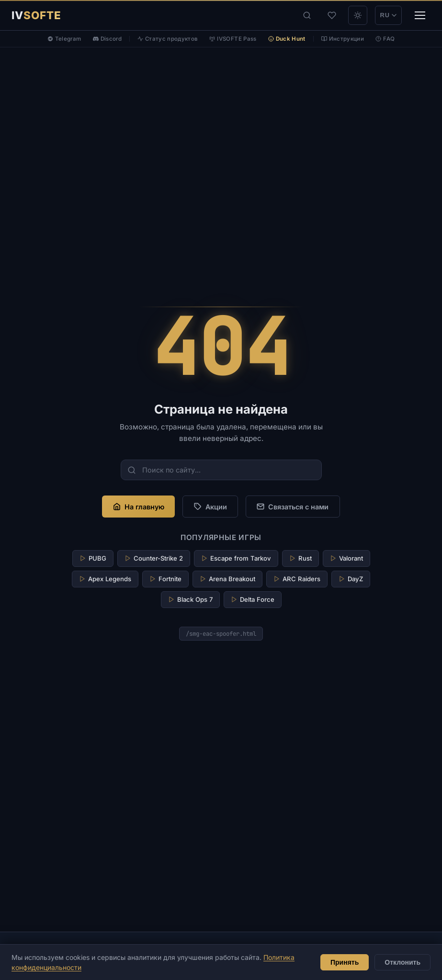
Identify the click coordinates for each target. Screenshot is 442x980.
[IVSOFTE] (36, 15)
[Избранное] (332, 15)
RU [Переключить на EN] (388, 15)
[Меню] (420, 15)
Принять (345, 962)
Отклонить (402, 962)
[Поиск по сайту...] (221, 470)
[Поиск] (307, 15)
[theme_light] (358, 15)
